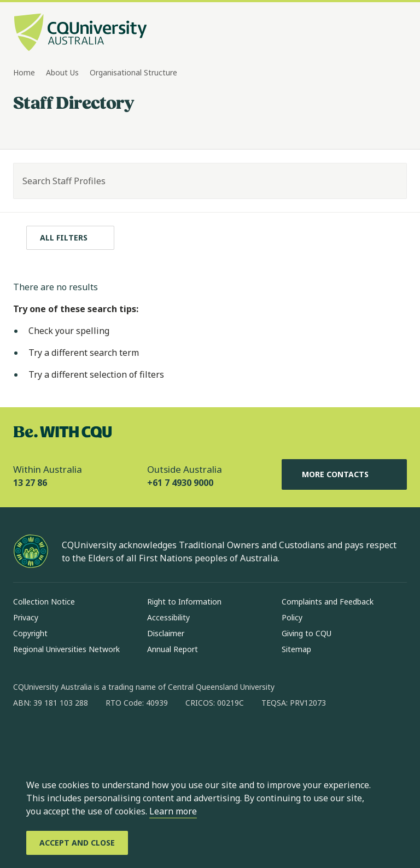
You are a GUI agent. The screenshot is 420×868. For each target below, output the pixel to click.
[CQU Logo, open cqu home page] (80, 33)
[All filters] (70, 238)
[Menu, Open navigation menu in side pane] (397, 33)
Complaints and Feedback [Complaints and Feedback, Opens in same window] (328, 602)
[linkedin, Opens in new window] (82, 738)
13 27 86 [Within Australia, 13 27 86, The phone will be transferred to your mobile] (30, 483)
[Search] (389, 181)
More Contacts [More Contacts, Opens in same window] (344, 474)
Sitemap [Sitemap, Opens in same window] (296, 649)
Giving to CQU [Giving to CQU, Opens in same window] (307, 633)
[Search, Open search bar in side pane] (377, 33)
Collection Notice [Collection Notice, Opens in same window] (44, 602)
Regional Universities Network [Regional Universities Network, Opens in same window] (66, 649)
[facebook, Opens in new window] (25, 738)
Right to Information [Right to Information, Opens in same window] (184, 602)
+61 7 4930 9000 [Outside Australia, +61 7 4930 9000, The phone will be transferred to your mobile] (180, 483)
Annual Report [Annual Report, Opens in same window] (173, 649)
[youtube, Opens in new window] (139, 738)
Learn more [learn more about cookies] (173, 811)
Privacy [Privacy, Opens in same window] (26, 617)
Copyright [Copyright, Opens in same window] (30, 633)
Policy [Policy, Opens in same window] (292, 617)
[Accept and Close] (77, 843)
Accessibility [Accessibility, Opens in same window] (168, 617)
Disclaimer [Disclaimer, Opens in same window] (166, 633)
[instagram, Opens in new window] (54, 738)
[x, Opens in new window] (110, 738)
